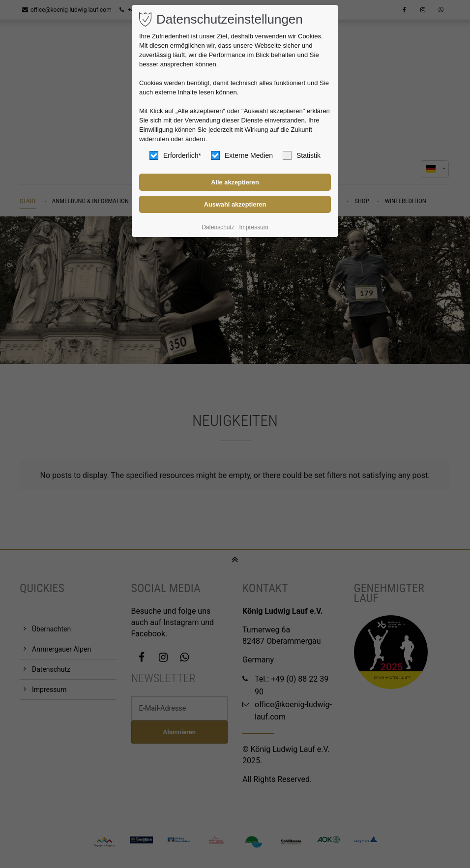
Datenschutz (218, 227)
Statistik (302, 155)
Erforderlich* (175, 155)
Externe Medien (242, 155)
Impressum (253, 227)
